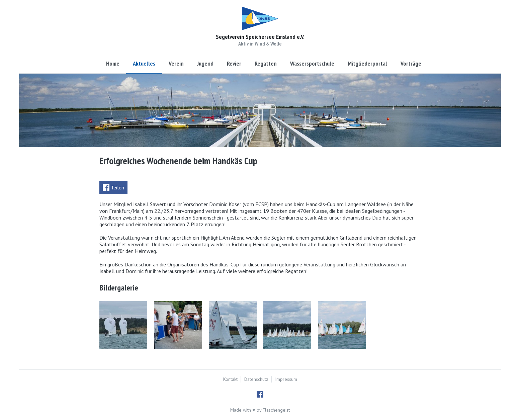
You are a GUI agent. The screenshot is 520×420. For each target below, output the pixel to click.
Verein (176, 63)
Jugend (205, 63)
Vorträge (411, 63)
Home (113, 63)
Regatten (266, 63)
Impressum (286, 379)
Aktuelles (144, 63)
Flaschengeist (276, 410)
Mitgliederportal (367, 63)
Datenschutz (256, 379)
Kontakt (230, 379)
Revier (234, 63)
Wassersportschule (312, 63)
